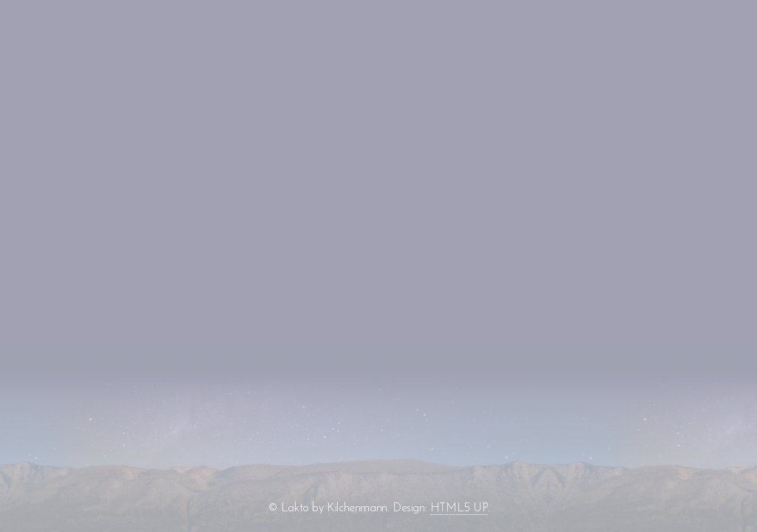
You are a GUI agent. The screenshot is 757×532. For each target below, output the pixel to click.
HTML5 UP (459, 508)
